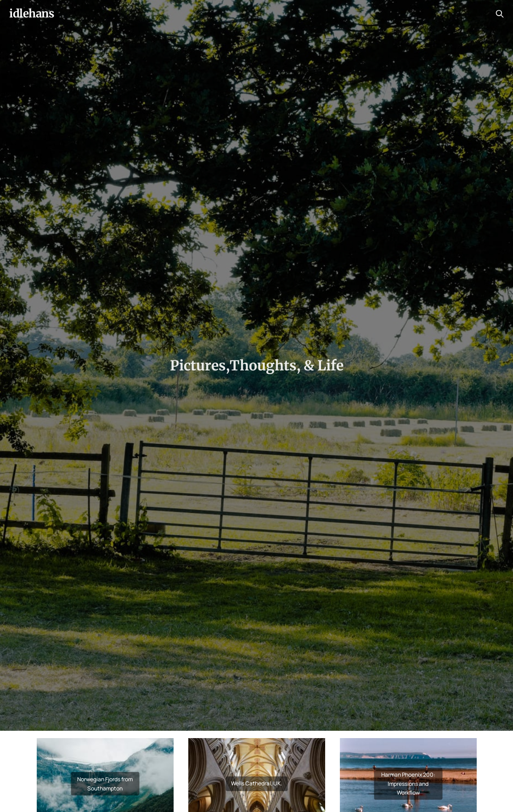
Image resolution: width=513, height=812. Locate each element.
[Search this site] (500, 14)
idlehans (31, 14)
